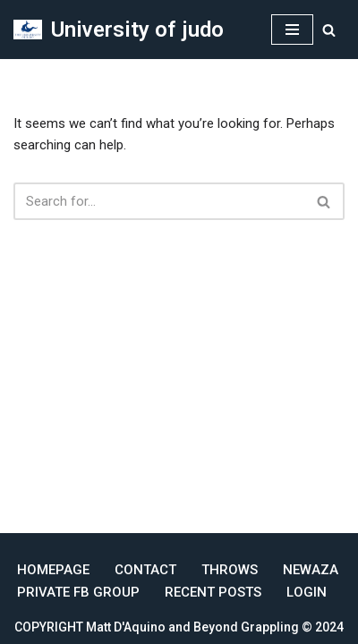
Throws (230, 570)
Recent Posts (213, 592)
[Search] (329, 30)
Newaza (311, 570)
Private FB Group (78, 592)
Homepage (53, 570)
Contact (145, 570)
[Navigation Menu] (292, 30)
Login (307, 592)
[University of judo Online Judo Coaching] (119, 30)
